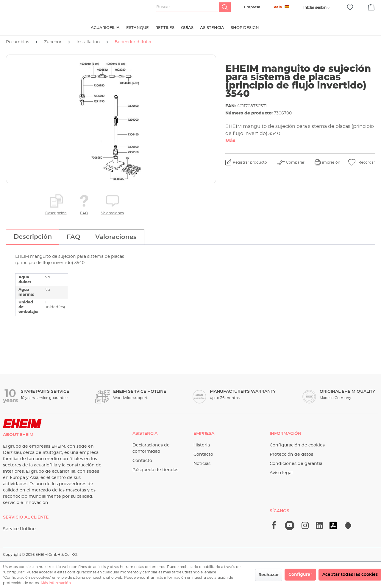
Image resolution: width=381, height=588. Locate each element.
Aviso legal (281, 473)
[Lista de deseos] (350, 7)
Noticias (202, 464)
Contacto (142, 461)
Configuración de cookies (297, 445)
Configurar (300, 575)
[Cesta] (371, 6)
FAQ (84, 213)
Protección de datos (291, 454)
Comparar (295, 162)
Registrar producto (250, 162)
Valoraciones (113, 213)
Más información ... (58, 583)
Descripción (56, 213)
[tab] (33, 237)
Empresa (252, 7)
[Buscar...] (188, 7)
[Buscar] (225, 7)
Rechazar (269, 575)
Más (230, 141)
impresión (331, 162)
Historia (202, 445)
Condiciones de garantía (296, 464)
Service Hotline (19, 529)
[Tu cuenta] (315, 7)
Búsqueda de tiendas (155, 470)
